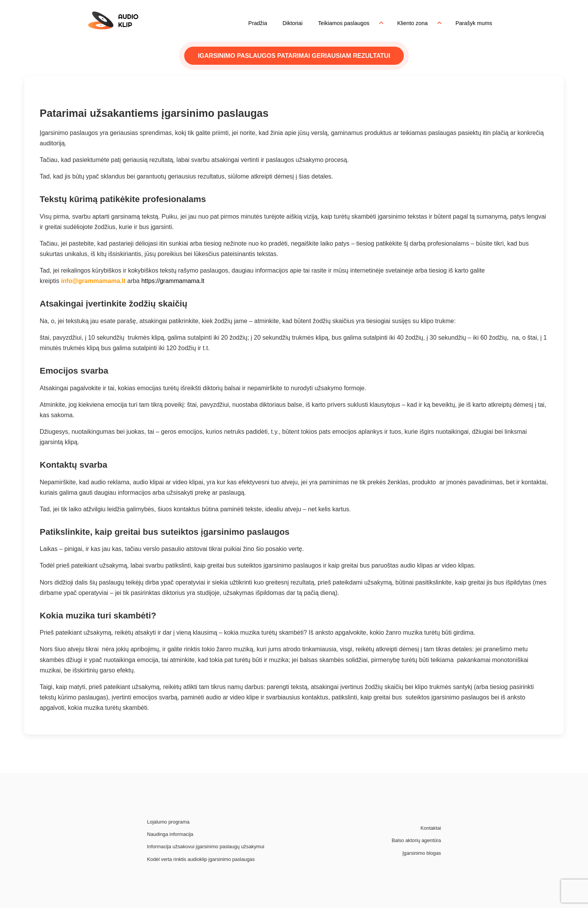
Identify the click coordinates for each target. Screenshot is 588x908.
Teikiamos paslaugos (344, 23)
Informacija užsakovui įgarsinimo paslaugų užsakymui (206, 847)
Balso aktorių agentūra (416, 840)
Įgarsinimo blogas (422, 853)
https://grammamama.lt (173, 281)
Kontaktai (431, 828)
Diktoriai (292, 23)
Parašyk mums (474, 23)
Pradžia (258, 23)
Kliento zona (412, 23)
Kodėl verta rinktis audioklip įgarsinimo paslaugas (201, 859)
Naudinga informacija (170, 834)
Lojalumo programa (168, 822)
